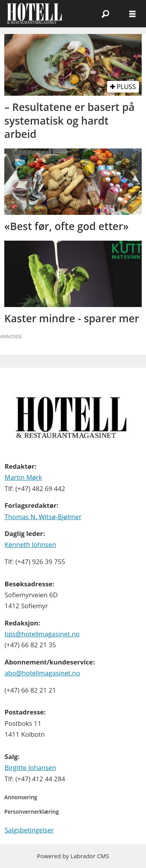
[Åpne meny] (132, 14)
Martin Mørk (23, 477)
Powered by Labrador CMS (73, 856)
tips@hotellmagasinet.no (42, 634)
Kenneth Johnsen (31, 544)
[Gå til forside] (34, 13)
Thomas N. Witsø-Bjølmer (43, 517)
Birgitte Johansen (31, 767)
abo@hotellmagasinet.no (42, 673)
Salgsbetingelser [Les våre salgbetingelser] (29, 830)
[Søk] (105, 14)
